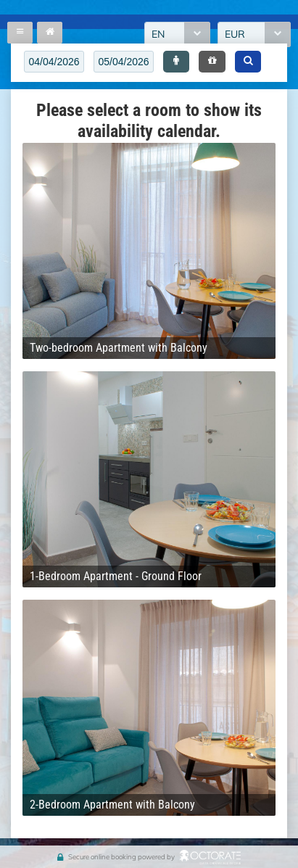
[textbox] (54, 62)
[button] (176, 62)
